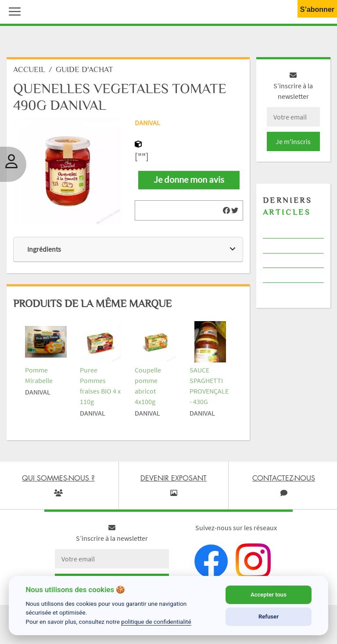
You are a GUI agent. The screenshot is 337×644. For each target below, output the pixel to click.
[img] (226, 210)
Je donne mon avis (189, 180)
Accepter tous (269, 595)
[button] (13, 11)
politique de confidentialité (156, 622)
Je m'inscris (293, 141)
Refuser (269, 617)
